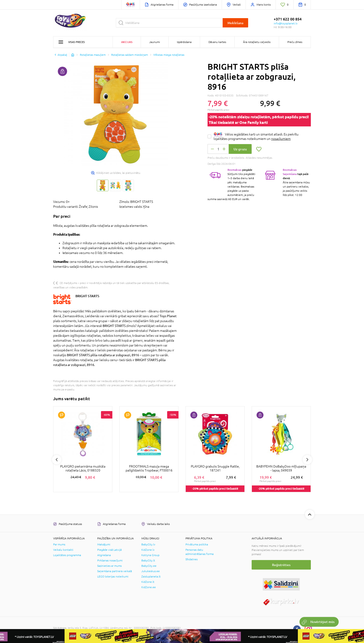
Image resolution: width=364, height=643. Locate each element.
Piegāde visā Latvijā (109, 550)
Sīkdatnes (192, 559)
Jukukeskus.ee (151, 571)
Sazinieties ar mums (109, 566)
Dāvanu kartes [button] (217, 42)
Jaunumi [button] (155, 42)
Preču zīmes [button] (295, 42)
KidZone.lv (148, 550)
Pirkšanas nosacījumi (110, 561)
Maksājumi (104, 544)
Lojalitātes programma (67, 555)
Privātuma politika (197, 544)
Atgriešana (104, 555)
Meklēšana (235, 23)
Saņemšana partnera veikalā (115, 571)
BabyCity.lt (148, 561)
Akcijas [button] (127, 42)
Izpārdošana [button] (184, 42)
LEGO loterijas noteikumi (113, 577)
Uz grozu (240, 149)
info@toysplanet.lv (286, 23)
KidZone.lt (148, 582)
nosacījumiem (281, 139)
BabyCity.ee (149, 566)
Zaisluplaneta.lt (151, 577)
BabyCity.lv (148, 544)
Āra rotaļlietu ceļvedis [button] (257, 42)
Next (307, 460)
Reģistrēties (281, 565)
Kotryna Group (150, 555)
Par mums (59, 544)
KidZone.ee (149, 587)
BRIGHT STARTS (87, 296)
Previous (57, 460)
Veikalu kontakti (63, 550)
